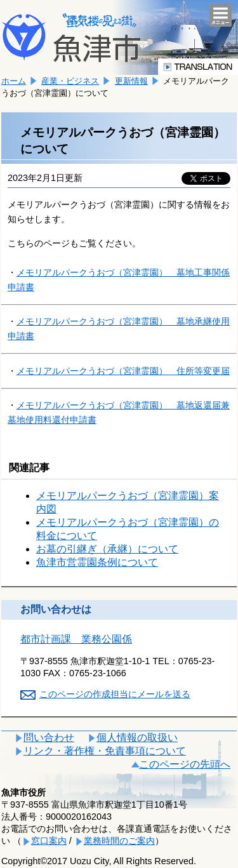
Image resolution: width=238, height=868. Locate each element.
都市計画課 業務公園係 (76, 639)
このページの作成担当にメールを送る (115, 694)
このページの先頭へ (185, 764)
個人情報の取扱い (137, 738)
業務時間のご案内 (119, 841)
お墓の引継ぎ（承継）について (107, 549)
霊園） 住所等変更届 (123, 371)
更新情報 (131, 81)
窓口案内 (49, 841)
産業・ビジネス (70, 81)
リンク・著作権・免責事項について (105, 751)
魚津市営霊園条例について (97, 562)
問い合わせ (49, 738)
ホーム (14, 81)
